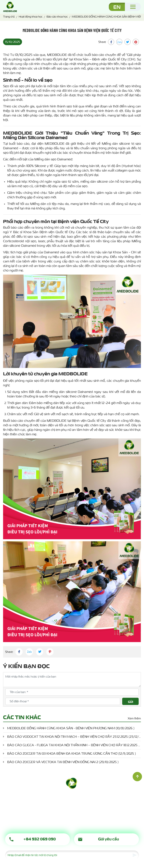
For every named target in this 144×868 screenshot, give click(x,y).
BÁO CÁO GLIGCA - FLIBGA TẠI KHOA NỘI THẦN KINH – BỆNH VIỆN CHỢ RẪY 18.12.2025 (74, 745)
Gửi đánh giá (131, 702)
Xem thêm (134, 718)
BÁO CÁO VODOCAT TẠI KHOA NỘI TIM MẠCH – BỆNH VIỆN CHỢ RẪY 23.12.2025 (74, 737)
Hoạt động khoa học (31, 17)
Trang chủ (9, 17)
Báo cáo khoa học (57, 17)
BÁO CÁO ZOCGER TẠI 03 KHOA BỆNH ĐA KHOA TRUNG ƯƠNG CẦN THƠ (71, 753)
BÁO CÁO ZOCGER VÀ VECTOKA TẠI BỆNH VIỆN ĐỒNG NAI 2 (63, 762)
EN (117, 7)
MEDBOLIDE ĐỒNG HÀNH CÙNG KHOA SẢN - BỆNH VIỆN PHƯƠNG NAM (71, 728)
